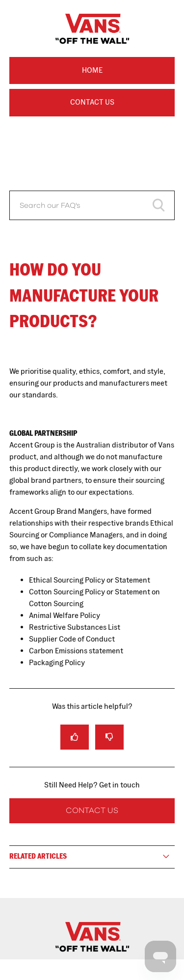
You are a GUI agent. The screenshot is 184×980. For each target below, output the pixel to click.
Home (92, 70)
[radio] (75, 737)
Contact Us (92, 102)
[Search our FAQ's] (92, 205)
